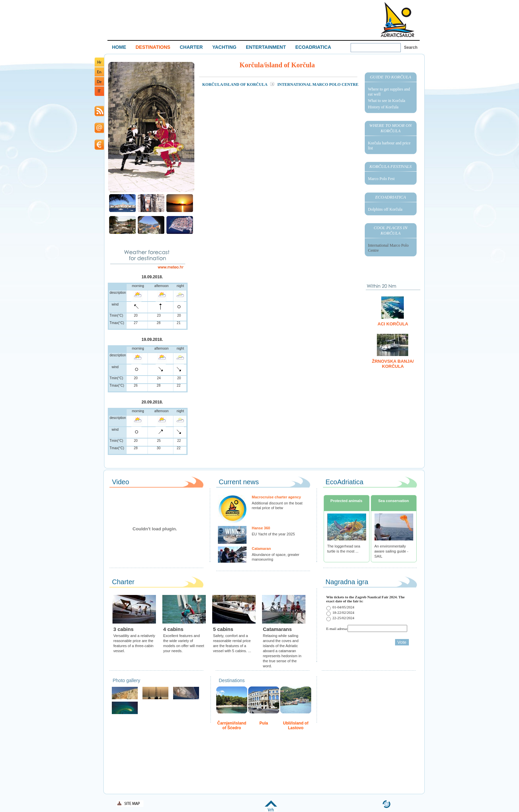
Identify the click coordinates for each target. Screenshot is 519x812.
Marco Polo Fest (381, 179)
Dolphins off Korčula (385, 209)
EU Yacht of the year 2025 (273, 534)
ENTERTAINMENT (266, 47)
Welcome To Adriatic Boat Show (397, 19)
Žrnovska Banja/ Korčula (393, 364)
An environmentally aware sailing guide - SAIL (392, 551)
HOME (119, 47)
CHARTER (191, 47)
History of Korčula (383, 107)
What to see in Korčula (387, 101)
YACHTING (224, 47)
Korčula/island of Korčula (235, 84)
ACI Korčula (393, 324)
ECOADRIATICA (313, 47)
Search (411, 47)
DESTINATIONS (153, 47)
